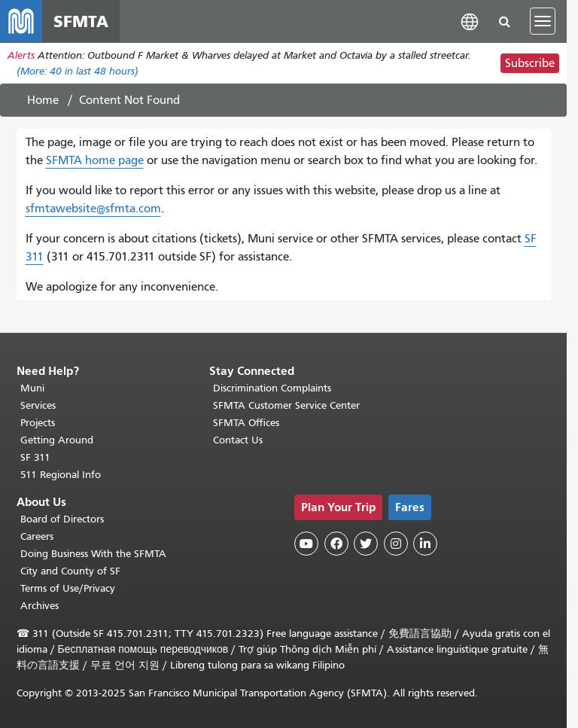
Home (43, 100)
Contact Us (238, 440)
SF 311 (35, 457)
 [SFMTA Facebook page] (336, 544)
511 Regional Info (61, 475)
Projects (38, 423)
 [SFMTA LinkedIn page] (425, 544)
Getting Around (57, 440)
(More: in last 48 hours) (78, 71)
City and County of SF (70, 571)
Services (38, 405)
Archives (40, 606)
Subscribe (530, 63)
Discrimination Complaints (272, 388)
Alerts (21, 55)
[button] (470, 21)
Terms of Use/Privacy (68, 588)
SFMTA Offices (246, 423)
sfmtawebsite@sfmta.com (93, 209)
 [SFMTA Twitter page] (366, 544)
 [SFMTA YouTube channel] (306, 544)
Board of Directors (62, 519)
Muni (32, 388)
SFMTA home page (95, 160)
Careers (37, 536)
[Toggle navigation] (543, 21)
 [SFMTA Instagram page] (396, 544)
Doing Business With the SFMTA (93, 554)
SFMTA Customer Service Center (286, 405)
